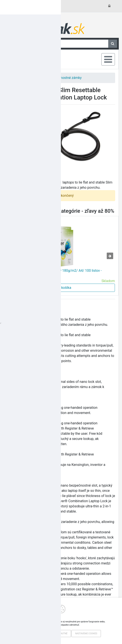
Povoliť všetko (33, 634)
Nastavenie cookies (86, 634)
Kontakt (18, 6)
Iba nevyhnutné (59, 634)
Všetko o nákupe (40, 6)
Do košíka (61, 288)
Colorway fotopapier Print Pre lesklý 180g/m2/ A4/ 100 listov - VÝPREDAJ (54, 273)
